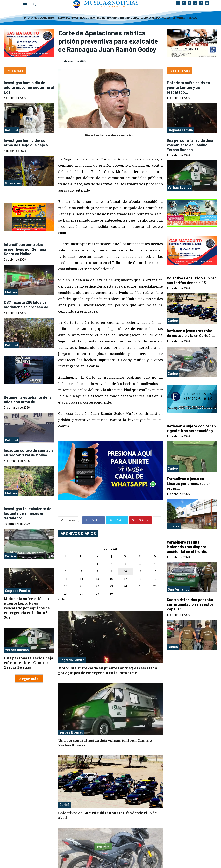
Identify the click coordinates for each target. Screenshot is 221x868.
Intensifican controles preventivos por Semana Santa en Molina (25, 249)
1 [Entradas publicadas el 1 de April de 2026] (97, 564)
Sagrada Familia (18, 591)
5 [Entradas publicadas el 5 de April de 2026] (155, 564)
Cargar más (29, 678)
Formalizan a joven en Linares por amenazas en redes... (189, 483)
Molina (11, 292)
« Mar (62, 599)
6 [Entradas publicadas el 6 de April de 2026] (66, 571)
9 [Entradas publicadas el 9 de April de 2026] (111, 571)
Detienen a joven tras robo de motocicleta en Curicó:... (191, 333)
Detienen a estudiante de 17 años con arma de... (28, 399)
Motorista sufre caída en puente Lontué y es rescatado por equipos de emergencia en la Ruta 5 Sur (27, 608)
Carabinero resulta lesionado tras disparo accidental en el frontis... (189, 547)
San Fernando (179, 589)
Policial (11, 130)
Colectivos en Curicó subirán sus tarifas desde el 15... (192, 280)
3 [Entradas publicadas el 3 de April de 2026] (125, 564)
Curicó (10, 556)
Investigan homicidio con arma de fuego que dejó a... (27, 143)
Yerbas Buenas (17, 650)
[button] (35, 5)
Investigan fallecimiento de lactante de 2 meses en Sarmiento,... (28, 513)
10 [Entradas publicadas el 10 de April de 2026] (125, 571)
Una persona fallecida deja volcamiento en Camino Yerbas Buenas (29, 662)
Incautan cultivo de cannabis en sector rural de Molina (29, 453)
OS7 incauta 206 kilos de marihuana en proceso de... (28, 305)
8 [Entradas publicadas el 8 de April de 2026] (97, 571)
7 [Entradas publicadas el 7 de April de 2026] (81, 571)
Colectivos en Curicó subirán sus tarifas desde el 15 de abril (107, 815)
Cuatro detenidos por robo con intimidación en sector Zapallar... (190, 604)
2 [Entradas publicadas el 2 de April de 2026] (111, 564)
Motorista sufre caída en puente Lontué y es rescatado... (188, 87)
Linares (174, 526)
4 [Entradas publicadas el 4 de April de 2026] (140, 564)
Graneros (13, 183)
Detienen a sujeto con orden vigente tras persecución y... (191, 428)
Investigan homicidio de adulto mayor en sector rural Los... (29, 87)
